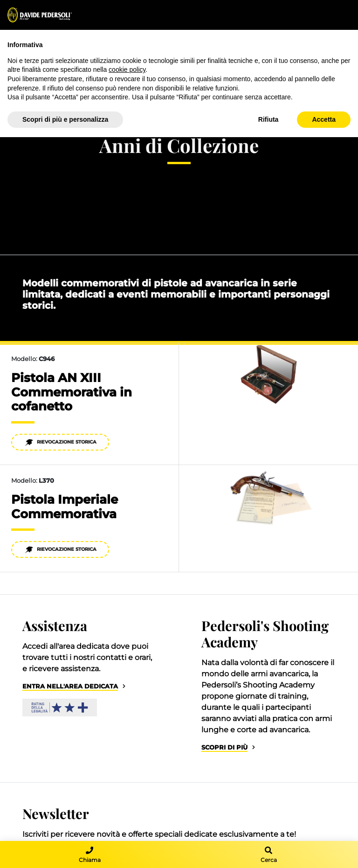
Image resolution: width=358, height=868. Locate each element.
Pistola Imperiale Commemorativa (65, 507)
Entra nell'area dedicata (70, 686)
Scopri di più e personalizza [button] (65, 119)
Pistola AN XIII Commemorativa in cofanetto (72, 392)
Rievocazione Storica (60, 442)
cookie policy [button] (127, 69)
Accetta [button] (324, 119)
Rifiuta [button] (268, 119)
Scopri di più (224, 747)
